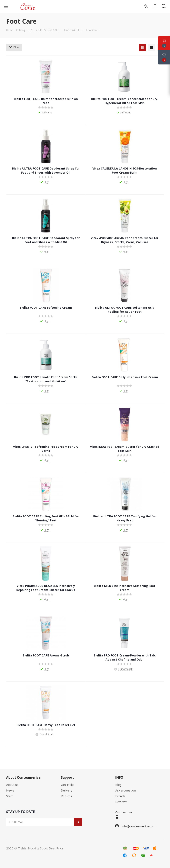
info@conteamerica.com (139, 826)
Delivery (67, 790)
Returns (66, 796)
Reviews (121, 802)
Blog (118, 785)
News (10, 790)
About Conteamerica (23, 777)
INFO (119, 777)
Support (67, 777)
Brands (120, 796)
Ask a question (126, 790)
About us (12, 785)
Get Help (67, 785)
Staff (9, 796)
